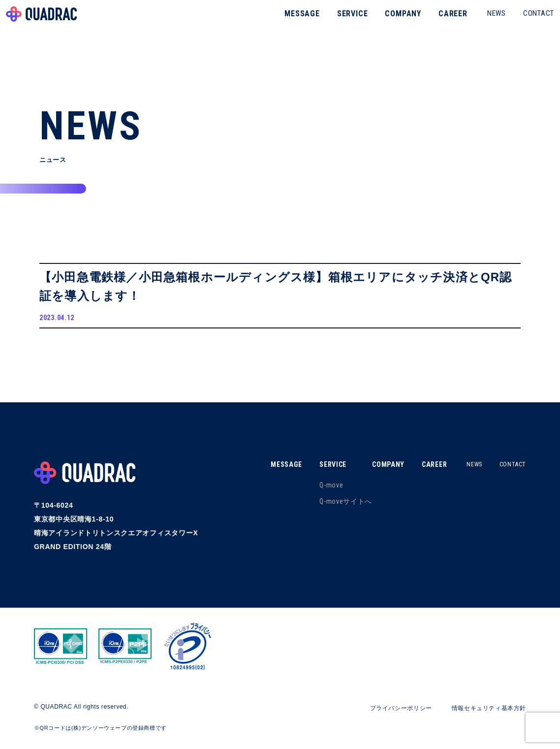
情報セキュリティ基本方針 (483, 714)
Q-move (316, 491)
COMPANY (384, 22)
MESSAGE (283, 22)
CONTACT (520, 22)
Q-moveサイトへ (330, 507)
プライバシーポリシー (384, 714)
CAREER (434, 22)
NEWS (478, 22)
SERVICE (334, 22)
